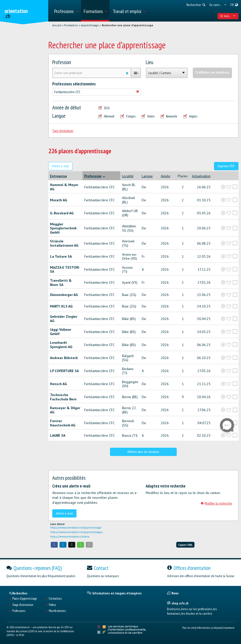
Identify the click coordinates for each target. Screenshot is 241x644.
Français (128, 116)
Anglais (190, 116)
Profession (62, 62)
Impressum (229, 628)
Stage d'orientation (23, 605)
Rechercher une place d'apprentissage (127, 25)
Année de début (67, 108)
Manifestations (57, 611)
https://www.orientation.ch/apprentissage (76, 528)
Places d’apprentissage (25, 599)
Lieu (149, 62)
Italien (148, 116)
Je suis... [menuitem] (228, 16)
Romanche (169, 116)
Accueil (57, 25)
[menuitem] (66, 11)
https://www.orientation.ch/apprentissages (76, 532)
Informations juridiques (209, 628)
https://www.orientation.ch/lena (70, 537)
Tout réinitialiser (63, 131)
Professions (19, 611)
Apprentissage (90, 25)
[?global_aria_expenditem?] (223, 187)
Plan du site (188, 628)
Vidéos (52, 605)
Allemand (106, 116)
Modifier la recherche (216, 503)
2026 (104, 108)
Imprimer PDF (226, 166)
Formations (71, 25)
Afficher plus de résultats (143, 452)
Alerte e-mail (60, 166)
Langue (59, 116)
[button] (54, 545)
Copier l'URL (185, 545)
